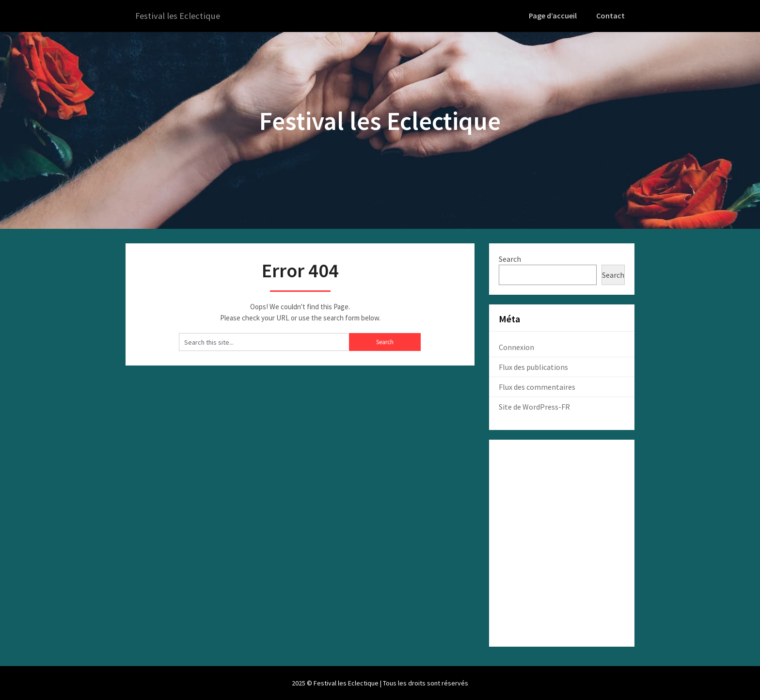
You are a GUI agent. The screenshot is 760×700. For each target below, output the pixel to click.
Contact (611, 16)
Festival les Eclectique (180, 16)
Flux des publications (533, 366)
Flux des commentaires (537, 386)
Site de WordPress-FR (534, 406)
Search (510, 258)
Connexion (516, 347)
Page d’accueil (555, 16)
